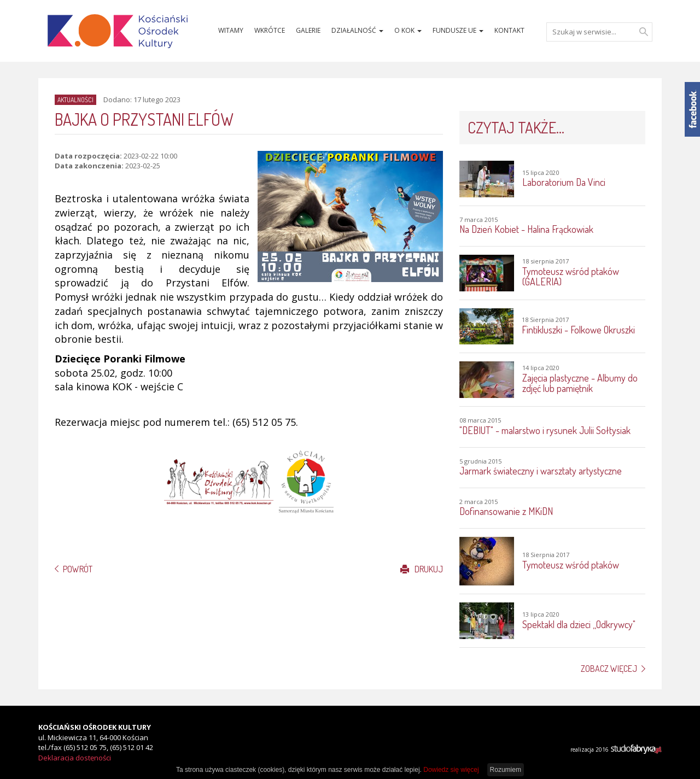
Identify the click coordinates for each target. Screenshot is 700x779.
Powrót (78, 569)
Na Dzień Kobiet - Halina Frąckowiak (526, 229)
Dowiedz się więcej (451, 770)
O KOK (408, 30)
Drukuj (422, 569)
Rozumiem (506, 770)
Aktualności (75, 100)
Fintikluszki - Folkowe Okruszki (578, 330)
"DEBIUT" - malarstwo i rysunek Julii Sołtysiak (545, 430)
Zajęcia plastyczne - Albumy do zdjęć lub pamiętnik (580, 383)
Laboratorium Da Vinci (564, 182)
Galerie (308, 30)
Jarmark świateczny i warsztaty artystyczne (541, 471)
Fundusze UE (458, 30)
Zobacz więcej (609, 669)
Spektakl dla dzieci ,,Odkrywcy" (579, 624)
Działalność (357, 30)
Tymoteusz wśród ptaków (571, 565)
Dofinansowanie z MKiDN (506, 511)
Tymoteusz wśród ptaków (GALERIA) (571, 277)
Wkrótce (270, 30)
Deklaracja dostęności (75, 758)
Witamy (231, 30)
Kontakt (509, 30)
